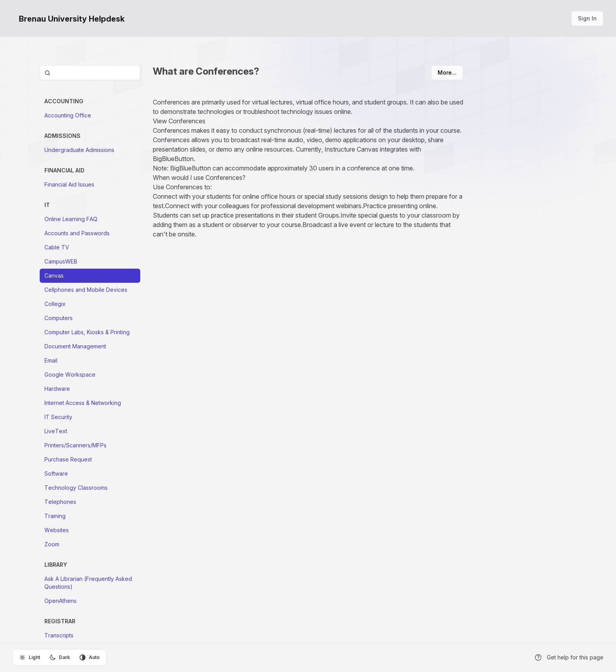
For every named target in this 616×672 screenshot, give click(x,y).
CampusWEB (61, 261)
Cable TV (57, 247)
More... (447, 72)
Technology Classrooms (76, 488)
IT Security (58, 417)
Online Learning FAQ (71, 219)
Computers (59, 318)
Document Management (75, 346)
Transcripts (59, 635)
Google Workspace (70, 374)
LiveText (56, 431)
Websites (57, 530)
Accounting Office (68, 115)
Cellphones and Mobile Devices (86, 290)
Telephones (60, 502)
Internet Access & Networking (83, 403)
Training (55, 516)
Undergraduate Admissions (79, 150)
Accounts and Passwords (77, 233)
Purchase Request (68, 459)
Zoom (52, 544)
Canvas (54, 276)
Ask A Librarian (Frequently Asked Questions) (88, 583)
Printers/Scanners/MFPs (75, 445)
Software (56, 473)
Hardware (57, 389)
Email (51, 360)
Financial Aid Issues (69, 184)
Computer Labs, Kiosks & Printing (87, 332)
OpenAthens (60, 601)
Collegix (55, 304)
